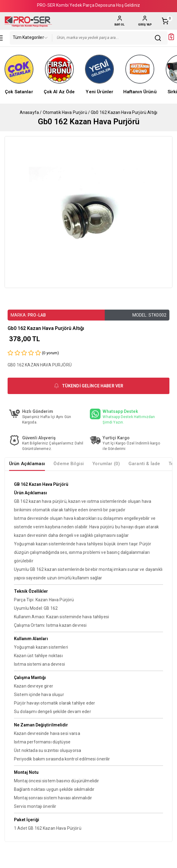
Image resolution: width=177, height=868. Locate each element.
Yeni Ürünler (99, 92)
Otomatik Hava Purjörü (65, 112)
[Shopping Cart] (167, 21)
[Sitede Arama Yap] (159, 38)
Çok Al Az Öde (59, 92)
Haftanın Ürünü (140, 92)
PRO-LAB (37, 315)
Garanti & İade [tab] (144, 464)
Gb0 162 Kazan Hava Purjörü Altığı (124, 112)
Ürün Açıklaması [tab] (27, 464)
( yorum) (50, 353)
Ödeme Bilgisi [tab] (69, 464)
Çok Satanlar (19, 92)
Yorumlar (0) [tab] (106, 464)
